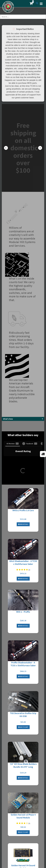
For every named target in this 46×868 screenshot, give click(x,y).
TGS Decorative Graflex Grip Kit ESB (23, 577)
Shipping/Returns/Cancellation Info (23, 795)
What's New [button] (8, 331)
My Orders (23, 821)
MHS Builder (23, 843)
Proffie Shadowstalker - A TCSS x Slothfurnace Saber (23, 527)
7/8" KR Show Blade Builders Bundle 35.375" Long (23, 628)
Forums (23, 839)
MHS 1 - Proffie (23, 474)
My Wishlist (23, 825)
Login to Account (23, 817)
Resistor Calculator (23, 807)
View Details (23, 387)
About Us (23, 791)
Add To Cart (23, 590)
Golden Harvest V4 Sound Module (23, 730)
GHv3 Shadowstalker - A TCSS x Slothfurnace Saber (23, 425)
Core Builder (23, 847)
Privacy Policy (23, 799)
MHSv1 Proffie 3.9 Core (23, 373)
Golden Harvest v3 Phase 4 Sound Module (23, 679)
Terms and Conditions (23, 803)
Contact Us (23, 829)
